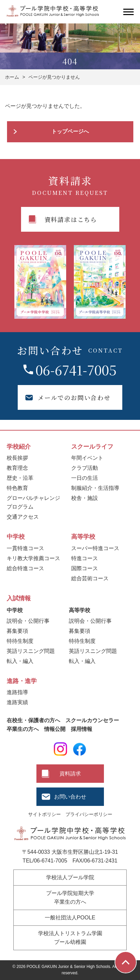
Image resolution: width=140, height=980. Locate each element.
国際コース (85, 568)
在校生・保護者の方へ (33, 720)
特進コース (85, 558)
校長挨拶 (17, 458)
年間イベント (87, 458)
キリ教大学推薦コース (33, 558)
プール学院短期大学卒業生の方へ (70, 897)
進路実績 (17, 702)
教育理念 (17, 468)
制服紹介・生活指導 (95, 488)
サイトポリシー (44, 814)
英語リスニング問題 (31, 651)
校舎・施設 (85, 498)
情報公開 (55, 729)
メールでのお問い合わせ (74, 397)
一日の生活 (85, 478)
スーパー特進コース (95, 548)
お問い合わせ (70, 797)
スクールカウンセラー (92, 720)
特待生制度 (20, 641)
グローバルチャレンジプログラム (33, 502)
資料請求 (70, 774)
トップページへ (70, 131)
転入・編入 (20, 661)
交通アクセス (23, 517)
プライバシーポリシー (89, 814)
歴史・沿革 (20, 478)
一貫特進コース (25, 548)
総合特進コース (25, 568)
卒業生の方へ (23, 729)
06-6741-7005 (76, 369)
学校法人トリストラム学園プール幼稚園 (70, 938)
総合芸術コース (90, 578)
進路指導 (17, 692)
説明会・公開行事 (28, 621)
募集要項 (17, 631)
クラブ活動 (85, 468)
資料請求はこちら (71, 219)
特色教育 (17, 488)
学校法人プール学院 (70, 877)
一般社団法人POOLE (70, 918)
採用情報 (82, 729)
